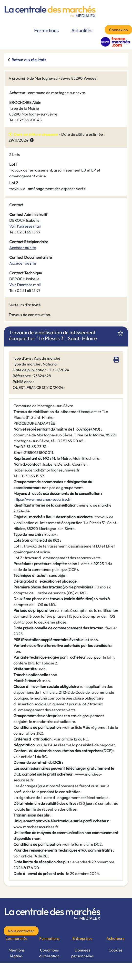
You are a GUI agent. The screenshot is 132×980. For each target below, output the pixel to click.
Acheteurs (115, 938)
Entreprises (82, 938)
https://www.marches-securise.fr (42, 499)
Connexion (118, 30)
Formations (46, 30)
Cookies (116, 950)
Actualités (82, 30)
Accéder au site (23, 248)
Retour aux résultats (29, 60)
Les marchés (17, 938)
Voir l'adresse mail (25, 226)
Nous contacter (21, 931)
